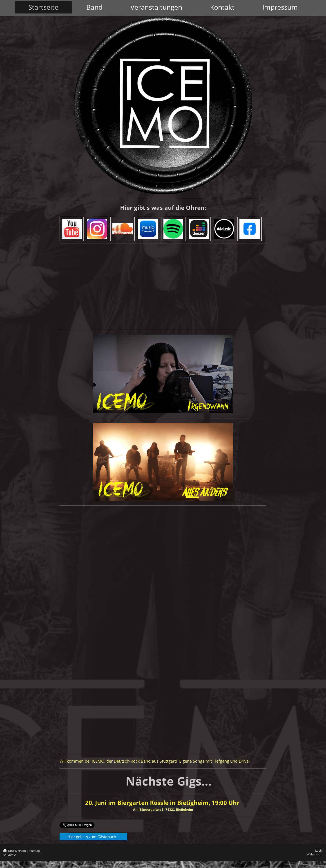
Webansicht (315, 854)
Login (319, 851)
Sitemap (34, 851)
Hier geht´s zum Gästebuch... (93, 837)
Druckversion (15, 851)
